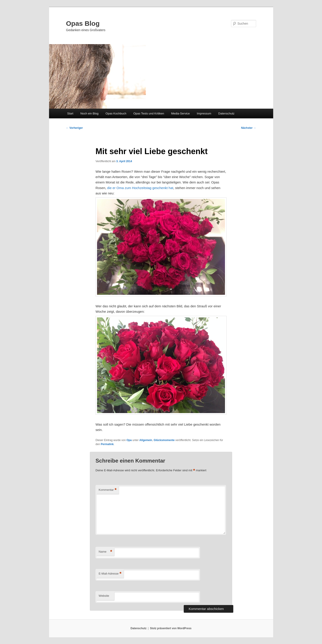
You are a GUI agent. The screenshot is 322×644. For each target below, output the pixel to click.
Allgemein (146, 440)
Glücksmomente (164, 440)
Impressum (204, 113)
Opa (129, 440)
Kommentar (108, 490)
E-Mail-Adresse (110, 574)
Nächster (249, 128)
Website (104, 596)
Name (105, 552)
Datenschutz (226, 113)
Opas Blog (83, 23)
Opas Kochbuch (116, 113)
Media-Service (180, 113)
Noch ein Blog (90, 113)
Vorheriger (75, 128)
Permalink (107, 444)
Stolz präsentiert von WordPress (171, 628)
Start (70, 113)
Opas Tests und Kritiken (149, 113)
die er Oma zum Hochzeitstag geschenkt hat (140, 188)
